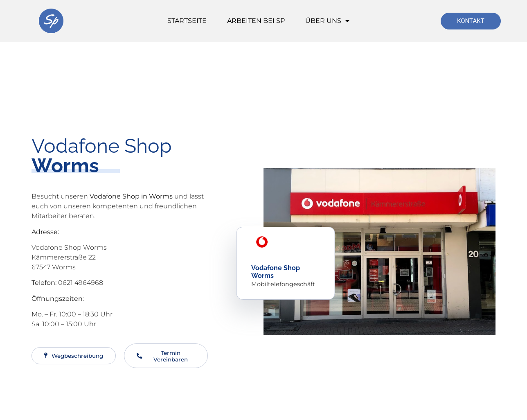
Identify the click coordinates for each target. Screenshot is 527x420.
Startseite (187, 21)
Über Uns (327, 21)
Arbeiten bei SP (256, 21)
